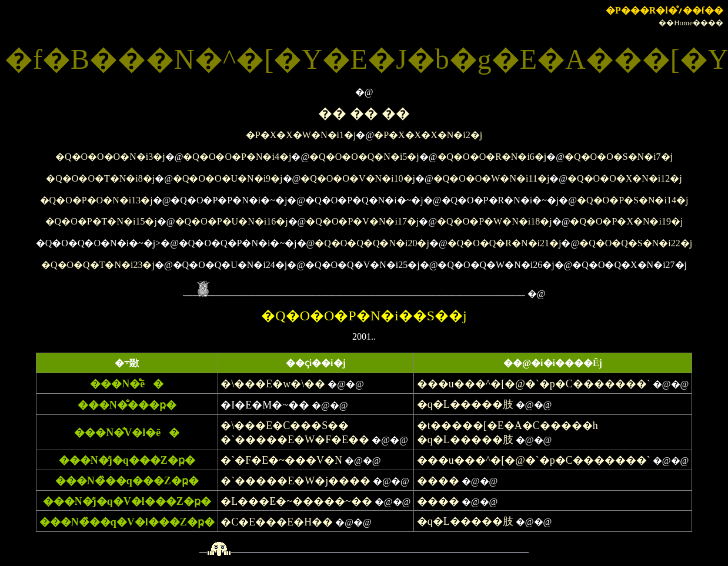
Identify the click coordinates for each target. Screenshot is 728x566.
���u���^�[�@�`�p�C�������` (534, 384)
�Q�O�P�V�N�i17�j (362, 221)
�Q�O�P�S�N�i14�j (632, 200)
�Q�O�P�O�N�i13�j (96, 200)
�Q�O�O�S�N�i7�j (619, 157)
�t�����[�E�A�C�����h (507, 426)
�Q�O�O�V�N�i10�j (358, 178)
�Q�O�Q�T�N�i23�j (98, 265)
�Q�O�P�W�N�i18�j (495, 221)
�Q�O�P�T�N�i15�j (101, 221)
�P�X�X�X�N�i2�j (428, 135)
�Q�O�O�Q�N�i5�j (364, 157)
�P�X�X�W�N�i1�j (301, 135)
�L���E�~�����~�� (296, 501)
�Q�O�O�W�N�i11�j (492, 178)
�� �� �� (364, 113)
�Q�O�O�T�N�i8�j (100, 178)
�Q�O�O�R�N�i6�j (492, 157)
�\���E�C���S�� (285, 426)
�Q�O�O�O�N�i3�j (110, 157)
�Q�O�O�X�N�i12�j (625, 178)
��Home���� (691, 23)
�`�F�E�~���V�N (281, 460)
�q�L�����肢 (465, 404)
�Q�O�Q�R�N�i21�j (505, 243)
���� (438, 481)
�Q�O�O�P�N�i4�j (237, 157)
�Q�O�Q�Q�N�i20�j (372, 243)
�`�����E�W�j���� (295, 481)
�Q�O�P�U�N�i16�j (232, 221)
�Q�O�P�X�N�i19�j (626, 221)
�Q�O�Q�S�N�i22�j (636, 243)
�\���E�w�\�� (273, 384)
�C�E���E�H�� (277, 522)
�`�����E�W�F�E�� (295, 440)
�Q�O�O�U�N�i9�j (228, 178)
